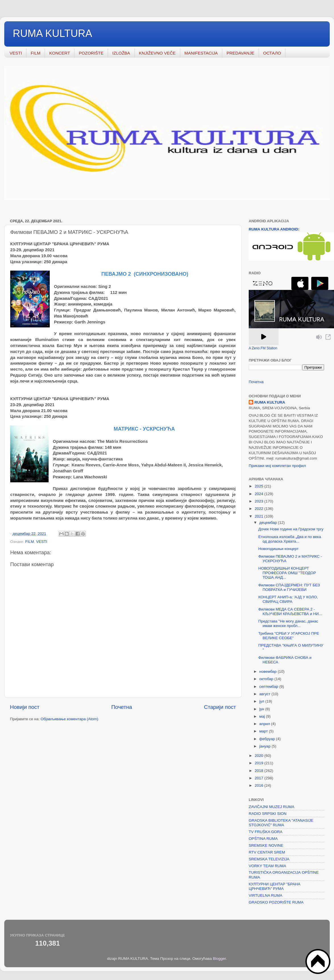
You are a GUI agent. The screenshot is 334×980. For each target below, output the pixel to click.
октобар (267, 679)
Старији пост (220, 707)
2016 (260, 785)
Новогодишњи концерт (279, 549)
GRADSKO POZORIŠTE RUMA (276, 902)
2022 (260, 509)
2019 (260, 763)
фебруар (268, 739)
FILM (36, 53)
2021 (260, 516)
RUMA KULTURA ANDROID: (274, 229)
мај (263, 716)
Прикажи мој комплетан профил (277, 466)
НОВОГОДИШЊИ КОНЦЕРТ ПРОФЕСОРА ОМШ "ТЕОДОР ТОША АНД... (287, 573)
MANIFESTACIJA (201, 53)
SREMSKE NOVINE (266, 845)
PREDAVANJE (240, 53)
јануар (265, 746)
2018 (260, 771)
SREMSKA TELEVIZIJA (269, 859)
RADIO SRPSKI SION (268, 814)
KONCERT (60, 53)
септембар (269, 687)
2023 (260, 501)
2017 (260, 778)
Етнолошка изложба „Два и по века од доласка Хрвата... (290, 539)
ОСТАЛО (272, 53)
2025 (260, 486)
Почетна (122, 707)
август (265, 694)
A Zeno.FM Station (263, 348)
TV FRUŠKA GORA (266, 832)
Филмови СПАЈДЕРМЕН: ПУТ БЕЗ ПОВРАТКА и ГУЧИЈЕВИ (289, 587)
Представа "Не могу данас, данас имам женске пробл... (288, 623)
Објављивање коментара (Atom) (70, 719)
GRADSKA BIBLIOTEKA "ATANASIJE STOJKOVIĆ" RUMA (281, 823)
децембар (269, 523)
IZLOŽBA (121, 53)
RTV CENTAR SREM (267, 852)
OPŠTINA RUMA (263, 839)
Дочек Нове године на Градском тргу (291, 529)
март (264, 731)
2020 (260, 756)
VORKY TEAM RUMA (267, 866)
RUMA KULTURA (52, 33)
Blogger (219, 959)
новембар (268, 671)
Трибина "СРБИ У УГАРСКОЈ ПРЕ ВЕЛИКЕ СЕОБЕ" (289, 636)
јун (262, 709)
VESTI (16, 53)
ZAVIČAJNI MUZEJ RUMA (271, 807)
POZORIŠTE (91, 53)
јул (262, 701)
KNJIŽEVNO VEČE (157, 53)
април (265, 724)
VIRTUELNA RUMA (265, 895)
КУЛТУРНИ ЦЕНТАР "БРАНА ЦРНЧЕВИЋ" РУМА (275, 886)
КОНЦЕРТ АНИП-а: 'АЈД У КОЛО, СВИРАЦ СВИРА (288, 599)
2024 (260, 494)
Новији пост (25, 707)
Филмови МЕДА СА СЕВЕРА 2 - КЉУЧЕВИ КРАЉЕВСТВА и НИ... (290, 612)
